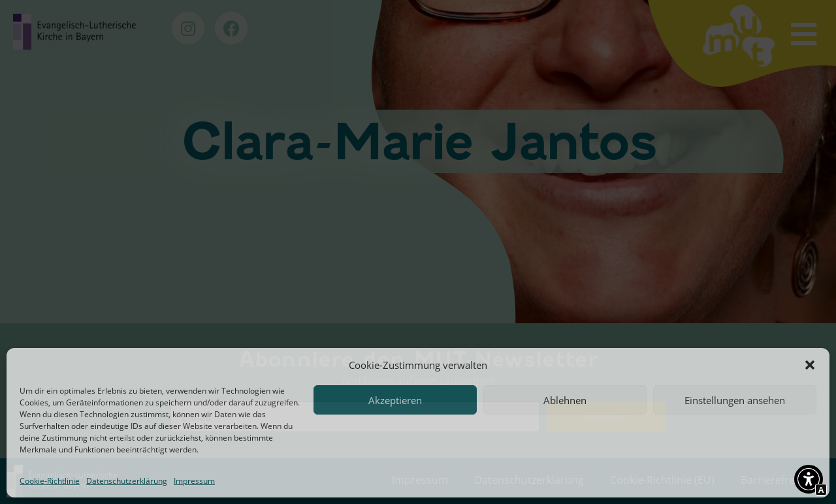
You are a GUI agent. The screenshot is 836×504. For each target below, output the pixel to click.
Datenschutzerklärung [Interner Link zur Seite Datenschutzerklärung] (127, 481)
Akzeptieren (395, 400)
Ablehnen (565, 400)
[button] (810, 365)
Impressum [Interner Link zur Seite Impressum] (194, 481)
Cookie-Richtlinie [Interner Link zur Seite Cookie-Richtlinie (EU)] (50, 481)
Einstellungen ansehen (735, 400)
